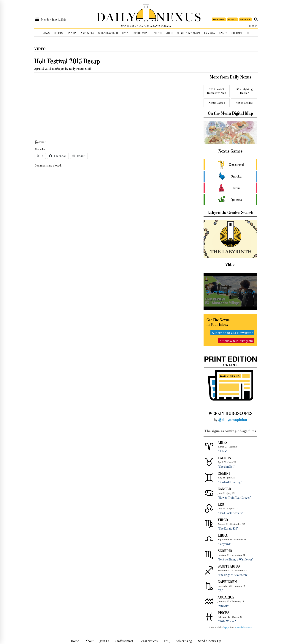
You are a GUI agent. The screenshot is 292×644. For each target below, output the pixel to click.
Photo (158, 33)
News (46, 33)
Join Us (105, 641)
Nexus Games (217, 103)
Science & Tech (108, 33)
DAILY (116, 16)
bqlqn (226, 627)
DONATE (233, 19)
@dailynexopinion (233, 420)
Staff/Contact (124, 641)
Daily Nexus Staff (80, 69)
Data (125, 33)
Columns (237, 33)
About (89, 641)
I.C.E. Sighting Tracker (244, 91)
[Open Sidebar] (37, 19)
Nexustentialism (189, 33)
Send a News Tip (210, 641)
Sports (58, 33)
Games (223, 33)
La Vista (210, 33)
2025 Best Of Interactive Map (217, 91)
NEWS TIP (245, 19)
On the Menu (141, 33)
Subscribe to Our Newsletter (232, 333)
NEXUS (179, 16)
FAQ (167, 641)
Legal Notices (149, 641)
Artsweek (87, 33)
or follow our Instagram (236, 341)
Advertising (184, 641)
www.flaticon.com (243, 627)
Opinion (72, 33)
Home (75, 641)
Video (169, 33)
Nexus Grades (244, 103)
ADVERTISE (219, 19)
